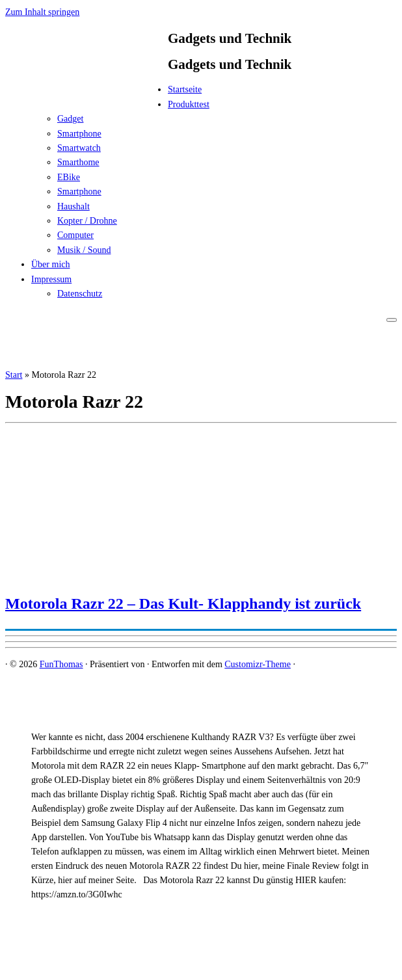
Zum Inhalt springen (42, 12)
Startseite (185, 89)
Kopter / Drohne (87, 221)
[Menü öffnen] (392, 320)
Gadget (70, 119)
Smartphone (79, 134)
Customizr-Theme (258, 664)
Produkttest (189, 104)
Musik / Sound (84, 250)
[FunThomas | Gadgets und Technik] (87, 93)
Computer (75, 235)
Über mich (50, 264)
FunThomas (61, 664)
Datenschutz (80, 294)
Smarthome (78, 162)
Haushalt (74, 206)
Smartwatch (79, 148)
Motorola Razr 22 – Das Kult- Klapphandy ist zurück (183, 603)
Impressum (51, 279)
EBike (69, 177)
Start (14, 375)
